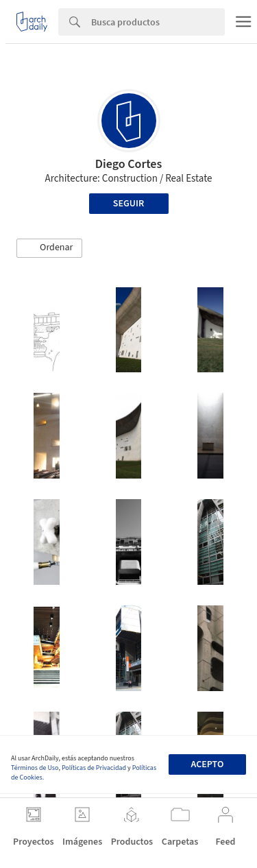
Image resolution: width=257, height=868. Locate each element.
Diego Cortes (129, 164)
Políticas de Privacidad (94, 768)
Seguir (128, 204)
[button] (49, 248)
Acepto (207, 764)
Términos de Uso (35, 768)
